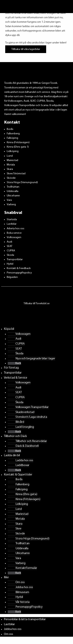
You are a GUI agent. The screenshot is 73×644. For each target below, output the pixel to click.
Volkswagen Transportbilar (32, 407)
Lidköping (13, 151)
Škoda (19, 354)
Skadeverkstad (25, 412)
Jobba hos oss (24, 587)
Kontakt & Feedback (19, 268)
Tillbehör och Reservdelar (31, 441)
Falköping (12, 138)
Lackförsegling (25, 427)
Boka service (14, 233)
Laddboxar (22, 465)
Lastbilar (12, 224)
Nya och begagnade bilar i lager (35, 359)
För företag (11, 368)
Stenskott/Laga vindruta (31, 417)
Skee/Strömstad (16, 174)
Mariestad (12, 160)
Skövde (11, 178)
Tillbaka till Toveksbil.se (37, 304)
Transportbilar (15, 260)
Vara (9, 200)
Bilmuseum (22, 592)
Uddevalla (13, 191)
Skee (18, 529)
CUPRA (11, 251)
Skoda (10, 255)
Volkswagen (14, 237)
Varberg (11, 205)
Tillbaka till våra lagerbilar (26, 49)
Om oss (20, 582)
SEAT (10, 246)
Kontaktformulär (26, 568)
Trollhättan (13, 187)
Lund (10, 156)
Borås (10, 129)
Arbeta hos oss (16, 229)
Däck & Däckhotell (27, 446)
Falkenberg (13, 134)
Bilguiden (12, 277)
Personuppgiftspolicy (19, 273)
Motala (11, 165)
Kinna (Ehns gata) (26, 494)
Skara (10, 169)
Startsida (12, 220)
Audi (9, 242)
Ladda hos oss (24, 460)
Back (18, 363)
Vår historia (22, 602)
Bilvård (20, 422)
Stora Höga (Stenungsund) (22, 182)
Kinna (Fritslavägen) (18, 143)
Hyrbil (10, 264)
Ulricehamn (13, 196)
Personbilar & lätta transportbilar (25, 619)
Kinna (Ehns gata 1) (18, 147)
